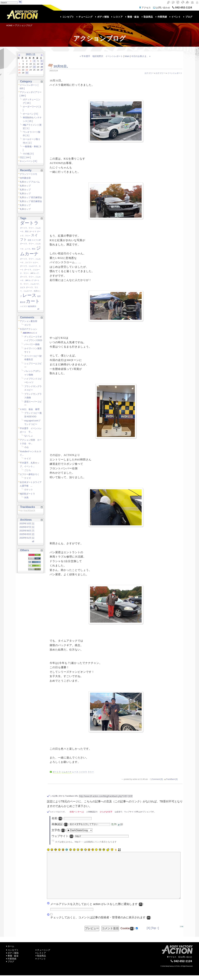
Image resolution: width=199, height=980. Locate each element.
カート (33, 301)
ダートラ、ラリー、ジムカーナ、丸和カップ (30, 292)
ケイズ (28, 459)
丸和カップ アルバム (30, 182)
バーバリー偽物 (32, 344)
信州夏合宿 (25, 178)
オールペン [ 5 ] (30, 114)
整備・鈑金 (132, 17)
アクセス (145, 8)
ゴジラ (28, 325)
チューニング (84, 17)
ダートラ (29, 223)
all (38, 309)
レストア (117, 17)
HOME (9, 25)
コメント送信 (110, 928)
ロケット (29, 490)
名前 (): (57, 819)
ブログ (187, 17)
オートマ (33, 231)
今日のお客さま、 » (141, 56)
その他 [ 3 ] (28, 154)
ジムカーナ (67, 772)
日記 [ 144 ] (25, 157)
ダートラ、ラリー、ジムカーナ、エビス (30, 284)
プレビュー (92, 928)
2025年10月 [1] (27, 523)
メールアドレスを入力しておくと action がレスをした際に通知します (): (97, 904)
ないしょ (29, 436)
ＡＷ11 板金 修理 (30, 409)
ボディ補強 (102, 17)
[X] (148, 928)
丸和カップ (25, 186)
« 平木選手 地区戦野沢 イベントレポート (102, 56)
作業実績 (161, 17)
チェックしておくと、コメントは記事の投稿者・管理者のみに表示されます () (101, 918)
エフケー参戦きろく (30, 474)
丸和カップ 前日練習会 (31, 197)
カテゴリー (149, 73)
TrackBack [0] (172, 779)
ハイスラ (23, 306)
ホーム (10, 946)
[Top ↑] (155, 928)
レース (29, 295)
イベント (175, 17)
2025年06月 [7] (27, 531)
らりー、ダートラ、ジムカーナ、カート (30, 266)
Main (127, 56)
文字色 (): (59, 830)
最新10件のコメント (30, 333)
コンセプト (67, 17)
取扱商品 (147, 17)
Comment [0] (157, 779)
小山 (26, 447)
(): (128, 929)
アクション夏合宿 (28, 321)
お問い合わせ (162, 8)
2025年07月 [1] (27, 527)
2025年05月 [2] (27, 534)
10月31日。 (62, 66)
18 (34, 67)
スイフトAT (36, 240)
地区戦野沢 (32, 306)
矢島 (26, 497)
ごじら (28, 470)
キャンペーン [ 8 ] (28, 161)
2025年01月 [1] (27, 538)
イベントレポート (175, 73)
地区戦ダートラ (27, 494)
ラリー (91, 772)
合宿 (29, 240)
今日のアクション (28, 329)
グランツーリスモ (28, 174)
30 (27, 73)
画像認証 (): (60, 824)
